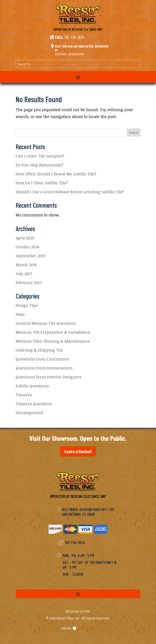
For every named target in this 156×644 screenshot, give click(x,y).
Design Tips (27, 305)
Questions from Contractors (42, 359)
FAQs (20, 314)
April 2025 (25, 238)
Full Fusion (86, 628)
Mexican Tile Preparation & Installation (53, 332)
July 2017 (24, 274)
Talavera (24, 395)
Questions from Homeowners (44, 368)
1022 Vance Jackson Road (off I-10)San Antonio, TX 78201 (88, 512)
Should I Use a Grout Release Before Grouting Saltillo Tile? (70, 192)
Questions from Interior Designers (49, 377)
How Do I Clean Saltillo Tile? (42, 183)
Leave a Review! (78, 451)
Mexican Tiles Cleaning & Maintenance (53, 341)
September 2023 (31, 256)
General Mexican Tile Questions (46, 323)
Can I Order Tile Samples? (40, 156)
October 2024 (28, 247)
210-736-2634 (74, 37)
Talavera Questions (34, 404)
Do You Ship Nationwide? (40, 165)
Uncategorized (29, 413)
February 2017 (29, 282)
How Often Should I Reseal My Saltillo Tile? (56, 174)
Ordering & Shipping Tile (39, 350)
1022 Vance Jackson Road (70, 54)
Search (134, 133)
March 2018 (26, 265)
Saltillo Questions (32, 386)
